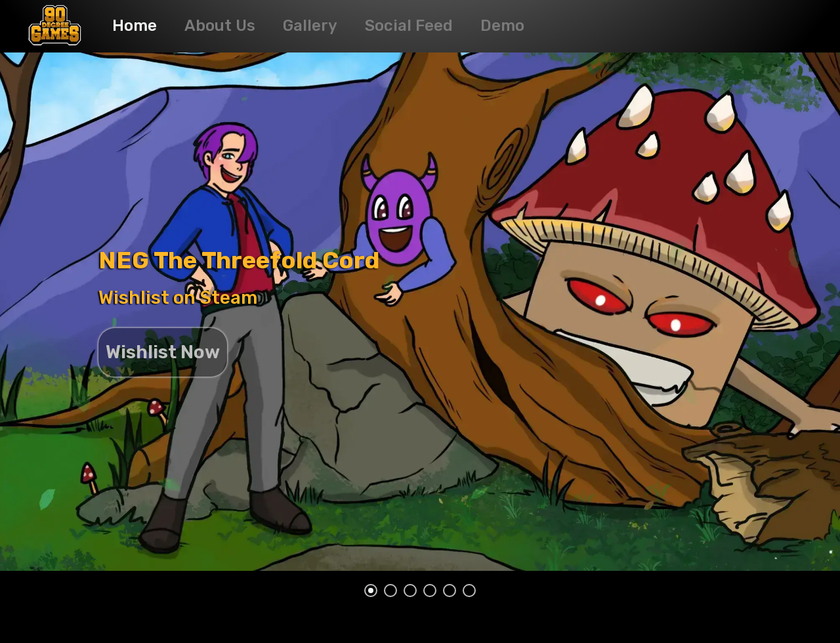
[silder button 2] (390, 591)
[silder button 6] (469, 591)
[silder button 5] (450, 591)
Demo (502, 26)
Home (135, 26)
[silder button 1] (371, 591)
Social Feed (409, 26)
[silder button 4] (430, 591)
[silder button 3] (410, 591)
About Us (220, 26)
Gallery (310, 26)
